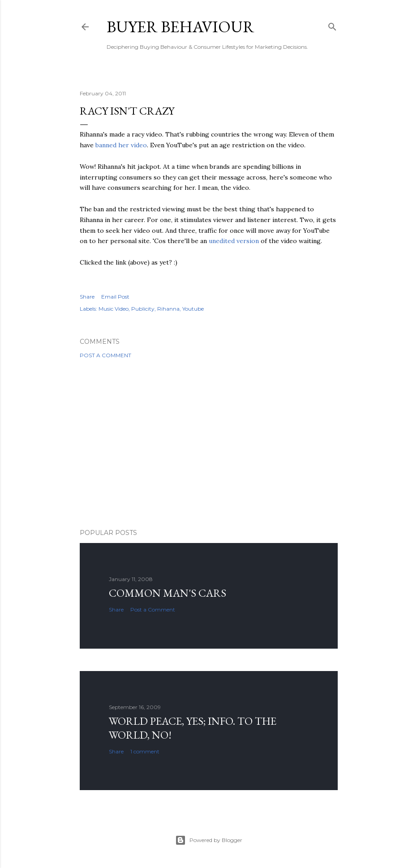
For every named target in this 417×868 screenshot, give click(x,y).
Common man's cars (168, 593)
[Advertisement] (209, 444)
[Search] (332, 25)
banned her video (121, 145)
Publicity (143, 309)
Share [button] (87, 297)
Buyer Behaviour (181, 27)
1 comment (145, 751)
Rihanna (168, 309)
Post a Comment (105, 355)
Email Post (115, 297)
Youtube (193, 309)
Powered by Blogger (209, 840)
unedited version (234, 241)
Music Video (114, 309)
